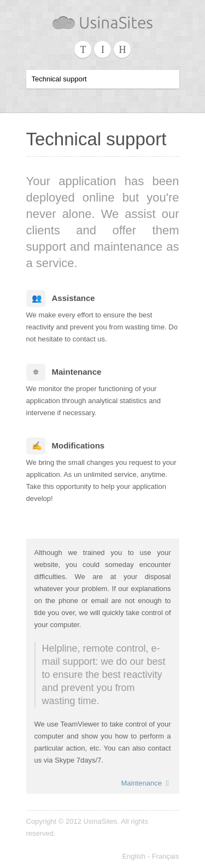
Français (166, 856)
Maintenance (146, 783)
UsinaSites (100, 821)
